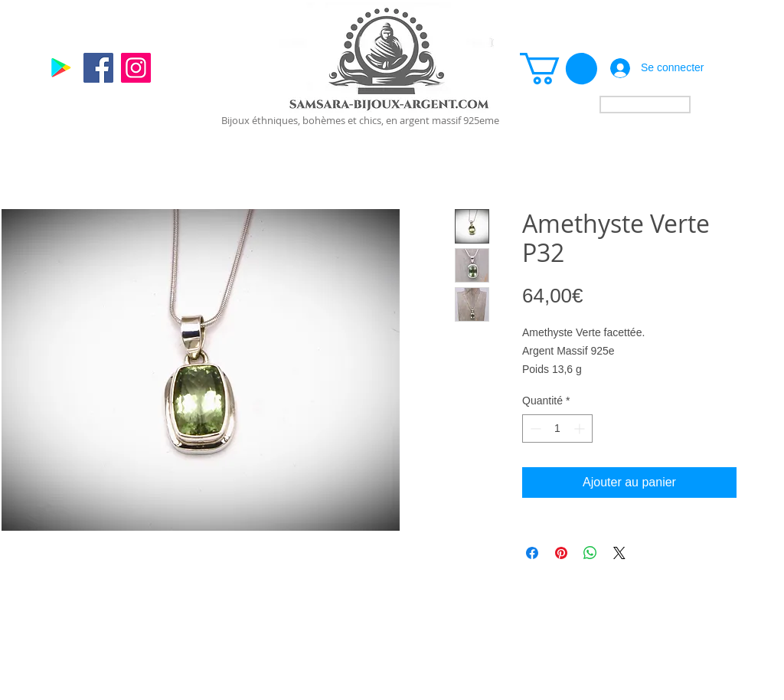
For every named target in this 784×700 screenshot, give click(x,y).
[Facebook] (98, 68)
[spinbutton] (557, 429)
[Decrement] (534, 429)
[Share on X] (619, 553)
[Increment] (581, 429)
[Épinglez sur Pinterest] (561, 553)
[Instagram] (136, 68)
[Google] (61, 68)
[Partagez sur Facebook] (532, 553)
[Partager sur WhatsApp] (590, 553)
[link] (559, 69)
